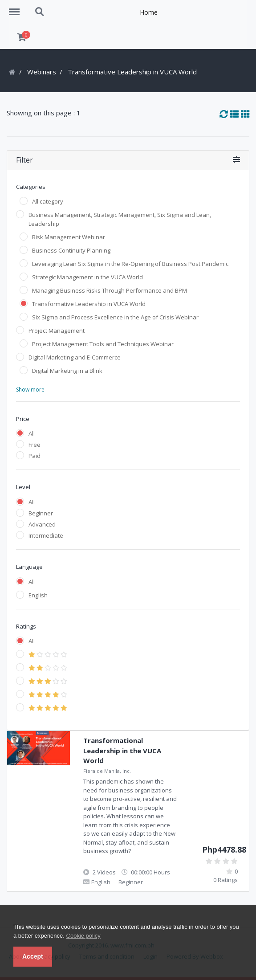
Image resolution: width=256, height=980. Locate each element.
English (38, 595)
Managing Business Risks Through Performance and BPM (110, 290)
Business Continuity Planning (71, 250)
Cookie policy (83, 936)
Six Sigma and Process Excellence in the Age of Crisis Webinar (115, 317)
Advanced (42, 524)
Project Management (57, 331)
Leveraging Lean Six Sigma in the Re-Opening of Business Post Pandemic (130, 264)
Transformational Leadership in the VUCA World (122, 750)
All (32, 433)
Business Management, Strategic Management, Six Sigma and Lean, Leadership (120, 219)
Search (40, 12)
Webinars (42, 72)
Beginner (41, 513)
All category (48, 201)
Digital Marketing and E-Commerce (75, 357)
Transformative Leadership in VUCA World (89, 304)
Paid (35, 456)
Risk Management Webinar (69, 237)
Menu (17, 8)
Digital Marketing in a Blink (67, 371)
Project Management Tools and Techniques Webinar (103, 344)
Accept (33, 956)
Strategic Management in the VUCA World (87, 277)
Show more (30, 390)
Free (35, 445)
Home (149, 12)
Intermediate (46, 535)
